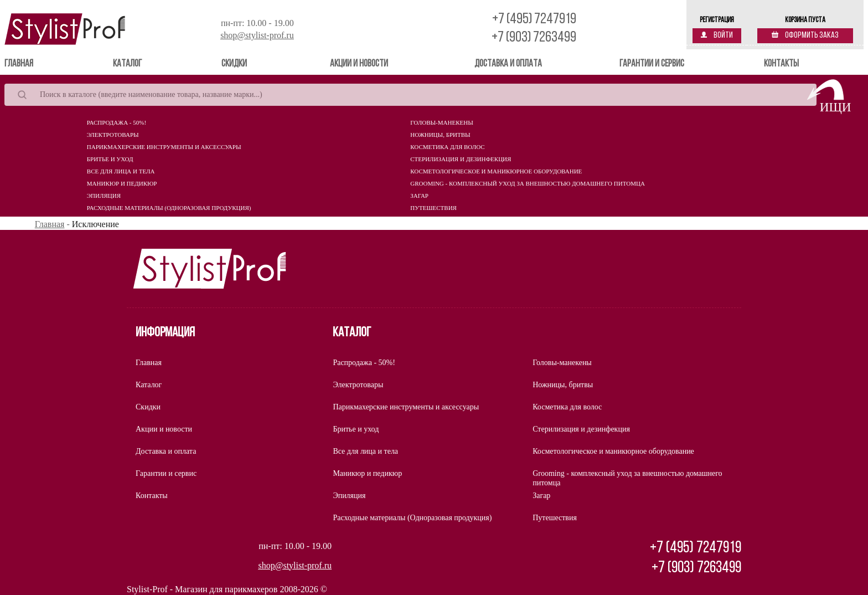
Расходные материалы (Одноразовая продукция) (169, 208)
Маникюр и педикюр (122, 183)
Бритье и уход (110, 159)
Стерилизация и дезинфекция (461, 159)
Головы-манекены (441, 122)
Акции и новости (359, 64)
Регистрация (717, 20)
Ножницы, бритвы (440, 135)
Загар (419, 196)
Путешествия (433, 208)
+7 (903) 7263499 (534, 38)
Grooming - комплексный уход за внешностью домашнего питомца (528, 183)
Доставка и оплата (508, 64)
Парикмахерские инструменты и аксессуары (164, 147)
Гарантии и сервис (652, 64)
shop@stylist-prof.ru (257, 35)
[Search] (410, 95)
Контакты (781, 64)
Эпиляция (104, 196)
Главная (35, 63)
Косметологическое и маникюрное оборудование (496, 171)
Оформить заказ (805, 35)
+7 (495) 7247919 (534, 20)
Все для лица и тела (121, 171)
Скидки (234, 64)
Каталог (127, 64)
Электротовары (113, 135)
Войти (717, 35)
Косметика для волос (447, 147)
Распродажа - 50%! (117, 122)
